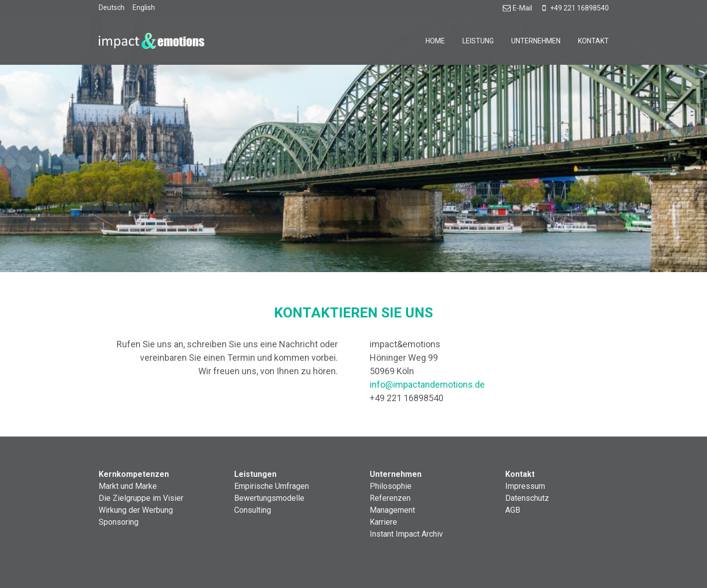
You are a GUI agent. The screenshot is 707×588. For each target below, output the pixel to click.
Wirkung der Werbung (136, 510)
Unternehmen (536, 41)
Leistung (478, 41)
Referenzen (390, 498)
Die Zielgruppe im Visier (141, 498)
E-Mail (517, 8)
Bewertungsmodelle (269, 498)
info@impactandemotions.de (427, 384)
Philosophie (391, 486)
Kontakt (593, 41)
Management (392, 510)
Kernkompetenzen (134, 474)
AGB (513, 510)
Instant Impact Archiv (406, 534)
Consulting (253, 510)
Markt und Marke (128, 486)
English (144, 7)
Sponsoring (119, 522)
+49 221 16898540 (574, 8)
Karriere (383, 522)
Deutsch (112, 7)
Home (435, 41)
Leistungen (255, 474)
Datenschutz (527, 498)
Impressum (525, 486)
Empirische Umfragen (272, 486)
